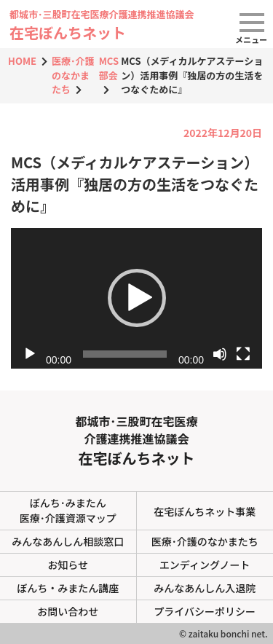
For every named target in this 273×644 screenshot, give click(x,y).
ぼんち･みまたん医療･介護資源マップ (68, 510)
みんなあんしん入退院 (205, 588)
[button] (137, 298)
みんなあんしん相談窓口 (68, 541)
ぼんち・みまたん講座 (68, 588)
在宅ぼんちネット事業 (205, 511)
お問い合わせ (68, 611)
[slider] (125, 354)
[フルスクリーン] (243, 354)
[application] (136, 299)
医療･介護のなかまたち (73, 75)
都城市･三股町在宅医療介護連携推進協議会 (136, 440)
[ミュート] (220, 354)
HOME (22, 61)
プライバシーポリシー (205, 611)
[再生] (30, 354)
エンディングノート (205, 565)
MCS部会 (109, 68)
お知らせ (68, 565)
